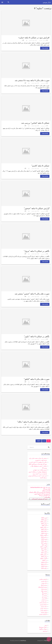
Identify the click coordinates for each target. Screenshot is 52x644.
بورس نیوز (44, 597)
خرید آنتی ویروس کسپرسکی (40, 499)
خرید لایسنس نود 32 (45, 495)
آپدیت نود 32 (47, 489)
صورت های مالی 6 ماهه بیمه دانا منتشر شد (32, 80)
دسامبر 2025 (44, 522)
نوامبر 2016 (44, 557)
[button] (2, 2)
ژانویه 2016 (44, 568)
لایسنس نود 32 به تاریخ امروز (42, 494)
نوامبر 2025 (44, 524)
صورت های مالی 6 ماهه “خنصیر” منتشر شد (32, 294)
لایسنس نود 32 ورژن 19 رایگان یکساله (40, 492)
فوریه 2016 (44, 566)
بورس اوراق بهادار (42, 587)
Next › (39, 441)
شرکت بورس (44, 608)
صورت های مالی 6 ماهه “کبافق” (37, 379)
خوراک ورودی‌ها (43, 627)
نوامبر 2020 (44, 529)
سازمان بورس (43, 605)
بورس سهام (44, 591)
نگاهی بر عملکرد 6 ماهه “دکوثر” (37, 336)
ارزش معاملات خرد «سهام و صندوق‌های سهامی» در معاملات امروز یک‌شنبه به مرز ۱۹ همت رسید (38, 472)
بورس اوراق (44, 585)
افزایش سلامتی (43, 40)
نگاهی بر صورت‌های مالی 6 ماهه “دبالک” (33, 422)
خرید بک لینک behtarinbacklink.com (40, 487)
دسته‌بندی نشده (43, 603)
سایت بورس (44, 606)
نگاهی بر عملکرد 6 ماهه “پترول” (37, 251)
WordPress (23, 641)
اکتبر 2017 (44, 545)
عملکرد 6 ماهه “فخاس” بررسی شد (35, 123)
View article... (45, 48)
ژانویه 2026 (44, 520)
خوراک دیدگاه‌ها (43, 629)
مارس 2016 (44, 564)
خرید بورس (44, 601)
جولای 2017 (44, 549)
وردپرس (45, 631)
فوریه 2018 (44, 539)
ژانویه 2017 (44, 553)
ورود (46, 625)
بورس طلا (44, 593)
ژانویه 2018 (44, 541)
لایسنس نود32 (46, 491)
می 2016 (45, 560)
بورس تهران (44, 589)
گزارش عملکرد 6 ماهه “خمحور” (37, 208)
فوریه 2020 (44, 533)
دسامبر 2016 (44, 555)
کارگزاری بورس (43, 614)
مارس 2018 (44, 537)
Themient (46, 641)
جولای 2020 (44, 531)
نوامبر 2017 (44, 543)
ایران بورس (44, 581)
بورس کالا (44, 595)
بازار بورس (47, 2)
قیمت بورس (44, 612)
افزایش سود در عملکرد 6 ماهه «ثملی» (34, 38)
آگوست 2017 (44, 547)
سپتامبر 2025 (44, 528)
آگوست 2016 (44, 559)
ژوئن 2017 (44, 551)
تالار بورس (44, 599)
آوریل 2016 (44, 562)
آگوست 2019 (44, 535)
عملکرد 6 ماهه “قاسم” (40, 166)
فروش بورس (44, 610)
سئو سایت (47, 497)
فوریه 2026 (44, 518)
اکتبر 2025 (44, 526)
